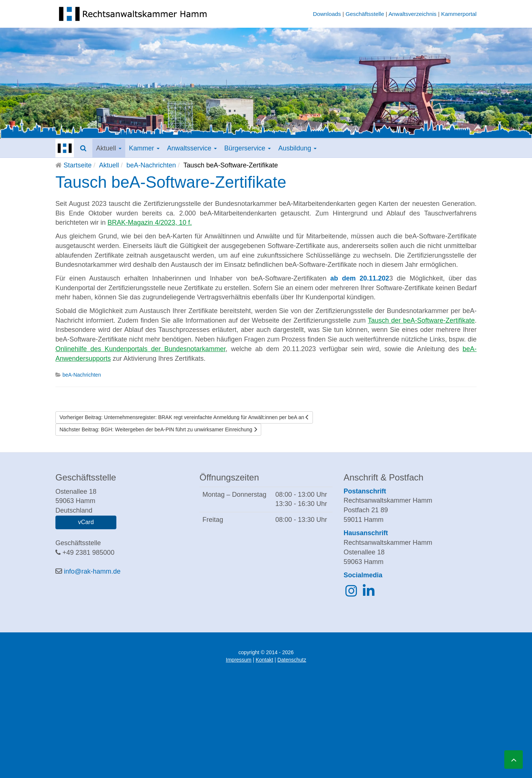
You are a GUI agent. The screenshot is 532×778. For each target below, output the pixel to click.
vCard (86, 522)
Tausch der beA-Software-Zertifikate (421, 320)
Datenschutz (292, 660)
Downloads (327, 14)
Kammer (144, 148)
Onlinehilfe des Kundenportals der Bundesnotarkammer (141, 349)
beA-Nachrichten (151, 165)
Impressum (238, 660)
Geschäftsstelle (365, 14)
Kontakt (264, 660)
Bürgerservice (248, 148)
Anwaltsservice (192, 148)
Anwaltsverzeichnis (412, 14)
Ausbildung (297, 148)
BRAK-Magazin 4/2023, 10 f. (150, 222)
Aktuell (109, 148)
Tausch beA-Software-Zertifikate (171, 182)
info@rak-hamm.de (92, 571)
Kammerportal (459, 14)
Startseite (78, 165)
